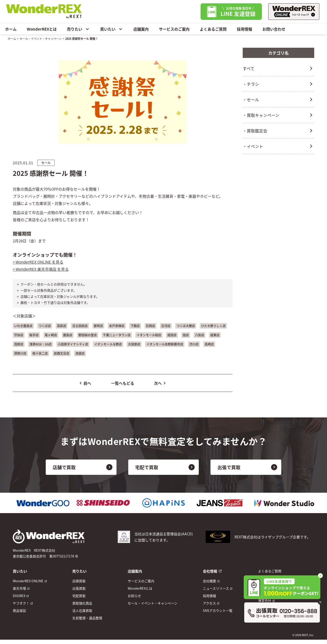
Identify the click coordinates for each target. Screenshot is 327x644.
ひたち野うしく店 (213, 326)
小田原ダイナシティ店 (73, 344)
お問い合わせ (274, 29)
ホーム (11, 29)
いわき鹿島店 (23, 326)
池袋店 (80, 353)
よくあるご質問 (213, 29)
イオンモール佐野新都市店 (165, 344)
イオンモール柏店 (149, 335)
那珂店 (98, 326)
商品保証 (19, 610)
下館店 (135, 326)
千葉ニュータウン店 (117, 335)
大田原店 (134, 344)
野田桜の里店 (88, 335)
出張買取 (79, 588)
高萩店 (62, 326)
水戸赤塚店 (117, 326)
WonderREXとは (42, 29)
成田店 (172, 335)
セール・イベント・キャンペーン (41, 39)
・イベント (253, 146)
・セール (251, 100)
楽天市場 (19, 588)
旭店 (186, 335)
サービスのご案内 (174, 29)
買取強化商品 (82, 603)
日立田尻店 (80, 326)
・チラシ (251, 84)
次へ (158, 383)
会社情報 (210, 571)
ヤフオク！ (21, 603)
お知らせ (134, 596)
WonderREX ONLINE (28, 581)
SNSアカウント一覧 (218, 610)
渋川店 (194, 344)
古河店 (166, 326)
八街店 (200, 335)
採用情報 (244, 29)
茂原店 (19, 344)
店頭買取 (79, 581)
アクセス (209, 603)
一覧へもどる (123, 383)
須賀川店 (20, 353)
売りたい (78, 29)
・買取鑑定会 (255, 131)
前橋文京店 (62, 353)
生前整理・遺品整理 (87, 618)
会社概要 (209, 581)
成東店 (215, 335)
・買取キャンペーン (261, 115)
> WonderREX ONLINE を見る (38, 262)
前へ (87, 383)
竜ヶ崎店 (51, 335)
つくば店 (45, 326)
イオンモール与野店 (108, 344)
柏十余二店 (40, 353)
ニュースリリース (216, 588)
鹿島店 (68, 335)
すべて (249, 68)
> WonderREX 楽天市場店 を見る (41, 269)
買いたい (112, 29)
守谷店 (19, 335)
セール (46, 163)
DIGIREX (19, 596)
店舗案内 (141, 29)
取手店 (34, 335)
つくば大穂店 (186, 326)
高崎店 (209, 344)
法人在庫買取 (82, 610)
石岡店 (150, 326)
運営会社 (265, 600)
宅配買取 (79, 596)
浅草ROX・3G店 (40, 344)
